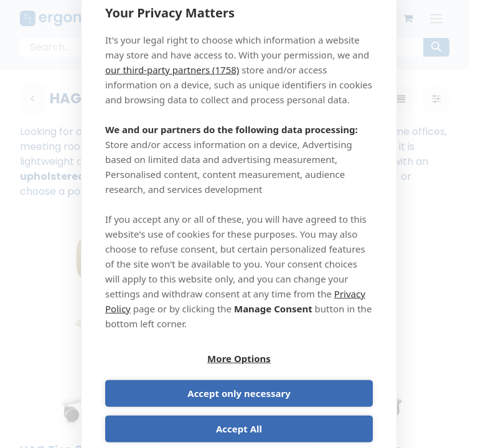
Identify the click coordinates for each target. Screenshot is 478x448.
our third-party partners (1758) (172, 86)
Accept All (239, 412)
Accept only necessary (308, 376)
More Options (170, 376)
